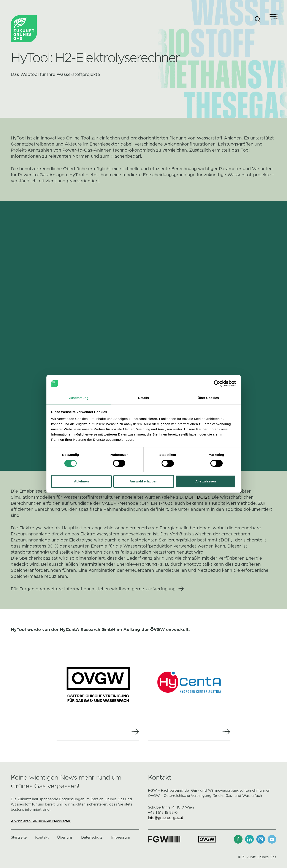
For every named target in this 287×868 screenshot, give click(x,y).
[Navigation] (272, 19)
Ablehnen (81, 481)
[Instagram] (261, 840)
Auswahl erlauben (143, 481)
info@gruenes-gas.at (166, 819)
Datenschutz (92, 838)
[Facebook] (238, 840)
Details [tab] (144, 398)
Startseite (19, 838)
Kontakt (42, 838)
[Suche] (258, 19)
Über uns (65, 838)
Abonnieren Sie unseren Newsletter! (41, 822)
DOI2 (203, 497)
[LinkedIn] (249, 840)
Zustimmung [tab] (79, 398)
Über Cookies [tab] (208, 398)
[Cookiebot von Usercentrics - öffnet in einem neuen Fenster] (217, 384)
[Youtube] (272, 840)
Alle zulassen (205, 481)
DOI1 (190, 497)
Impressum (121, 838)
